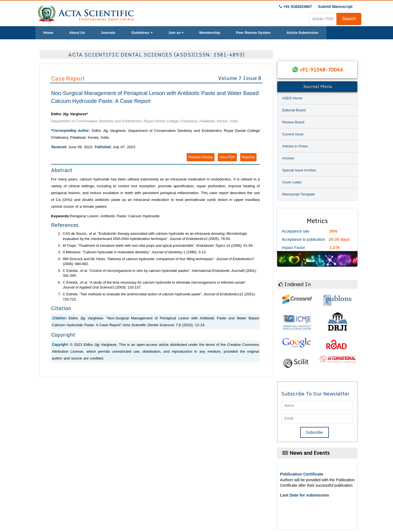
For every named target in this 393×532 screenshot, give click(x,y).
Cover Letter (292, 182)
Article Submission (302, 33)
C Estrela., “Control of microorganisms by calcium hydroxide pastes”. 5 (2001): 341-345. (160, 273)
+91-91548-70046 (321, 70)
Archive (288, 158)
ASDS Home (292, 98)
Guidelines (142, 33)
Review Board (293, 122)
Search (349, 19)
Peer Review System (253, 33)
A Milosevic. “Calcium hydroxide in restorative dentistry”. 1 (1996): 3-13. (135, 252)
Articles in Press (295, 146)
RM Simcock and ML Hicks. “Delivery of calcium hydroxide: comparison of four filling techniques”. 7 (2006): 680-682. (158, 261)
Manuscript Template (299, 194)
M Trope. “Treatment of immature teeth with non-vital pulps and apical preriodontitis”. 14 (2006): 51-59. (158, 246)
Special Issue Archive (299, 170)
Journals (108, 33)
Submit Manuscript (335, 7)
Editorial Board (294, 110)
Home (48, 33)
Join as (176, 33)
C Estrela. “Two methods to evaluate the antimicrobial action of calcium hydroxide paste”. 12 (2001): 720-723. (159, 297)
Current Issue (293, 134)
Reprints (248, 157)
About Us (77, 33)
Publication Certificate (302, 474)
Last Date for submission (304, 495)
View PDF (227, 157)
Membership (210, 33)
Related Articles (201, 157)
